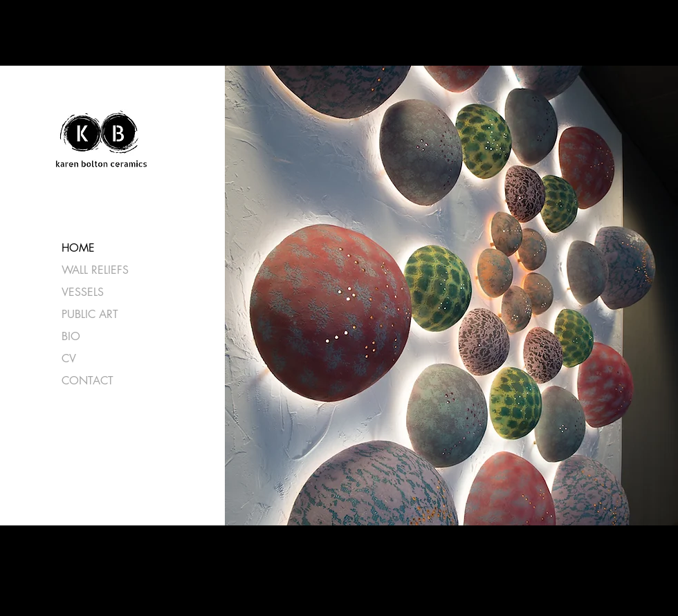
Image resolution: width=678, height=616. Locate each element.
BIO (71, 336)
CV (69, 358)
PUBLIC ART (90, 314)
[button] (449, 296)
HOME (78, 248)
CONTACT (88, 381)
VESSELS (83, 292)
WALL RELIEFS (95, 270)
